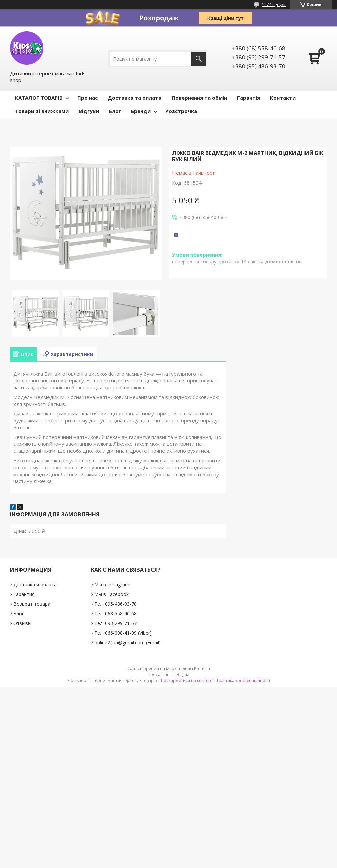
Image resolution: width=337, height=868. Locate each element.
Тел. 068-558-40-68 (116, 613)
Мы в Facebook (112, 594)
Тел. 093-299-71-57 (116, 623)
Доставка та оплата (135, 98)
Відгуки (89, 111)
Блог (115, 111)
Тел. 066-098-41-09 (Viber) (123, 633)
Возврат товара (32, 604)
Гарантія (248, 98)
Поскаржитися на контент (187, 680)
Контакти (283, 98)
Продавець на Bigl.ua (168, 674)
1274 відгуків (274, 4)
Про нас (88, 98)
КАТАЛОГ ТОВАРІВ (39, 98)
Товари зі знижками (42, 111)
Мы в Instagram (112, 584)
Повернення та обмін (199, 98)
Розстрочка (181, 111)
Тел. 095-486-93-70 (116, 604)
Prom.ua (202, 668)
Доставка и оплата (35, 584)
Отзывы (22, 623)
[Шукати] (198, 59)
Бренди (141, 111)
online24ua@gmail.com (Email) (128, 642)
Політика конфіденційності (243, 680)
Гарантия (24, 594)
